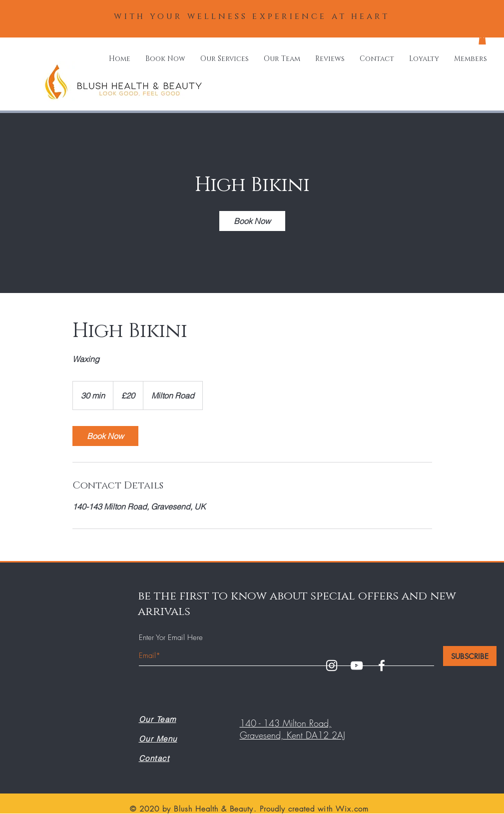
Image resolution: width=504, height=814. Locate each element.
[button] (482, 40)
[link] (252, 221)
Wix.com (352, 809)
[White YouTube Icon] (357, 665)
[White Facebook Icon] (382, 665)
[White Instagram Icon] (332, 665)
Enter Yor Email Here (171, 638)
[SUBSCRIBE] (470, 656)
